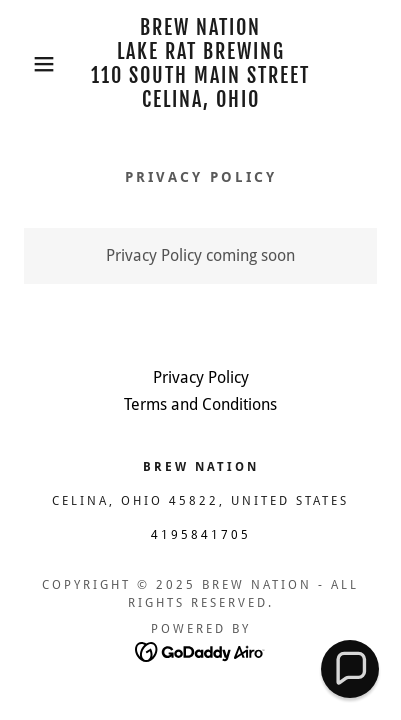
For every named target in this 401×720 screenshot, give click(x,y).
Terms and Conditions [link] (200, 404)
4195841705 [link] (201, 535)
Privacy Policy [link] (201, 377)
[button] (31, 64)
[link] (201, 64)
